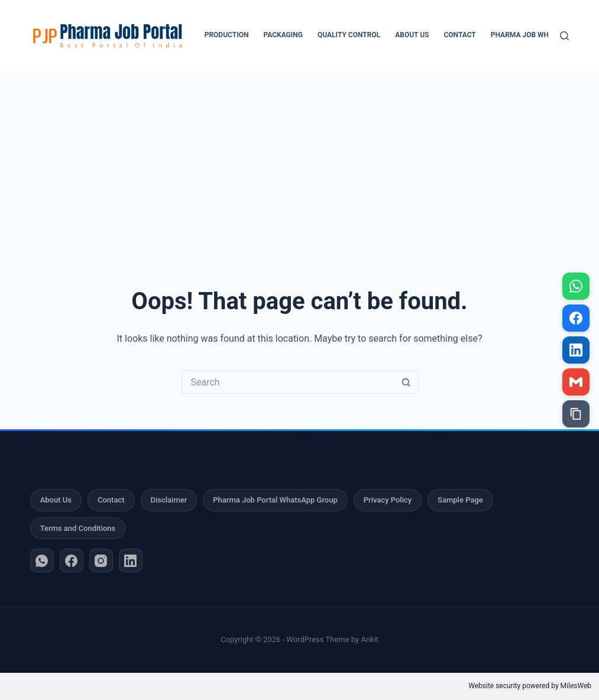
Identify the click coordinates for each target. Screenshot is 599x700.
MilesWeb (576, 686)
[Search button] (406, 382)
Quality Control (349, 35)
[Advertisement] (299, 160)
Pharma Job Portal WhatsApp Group (275, 500)
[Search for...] (288, 382)
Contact (459, 35)
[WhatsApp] (42, 560)
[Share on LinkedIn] (576, 350)
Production (227, 35)
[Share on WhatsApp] (576, 286)
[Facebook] (72, 560)
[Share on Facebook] (576, 318)
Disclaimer (169, 500)
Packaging (283, 35)
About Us (412, 35)
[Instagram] (101, 560)
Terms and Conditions (78, 528)
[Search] (564, 36)
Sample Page (460, 500)
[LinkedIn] (131, 560)
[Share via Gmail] (576, 382)
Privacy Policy (388, 500)
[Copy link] (576, 414)
